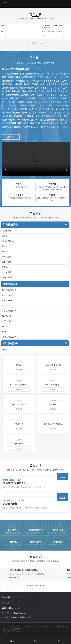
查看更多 (11, 137)
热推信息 (5, 631)
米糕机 (64, 627)
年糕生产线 (57, 627)
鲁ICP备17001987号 (39, 627)
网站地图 (12, 631)
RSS (18, 631)
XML (22, 631)
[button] (28, 44)
